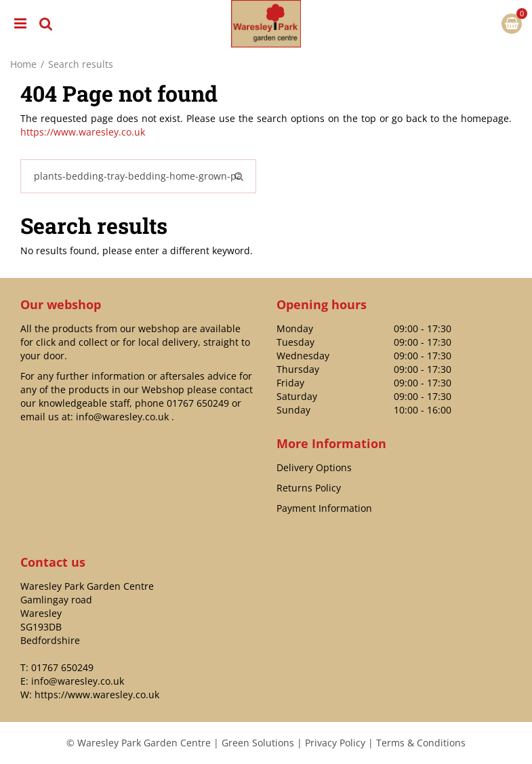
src (46, 24)
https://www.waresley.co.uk (83, 132)
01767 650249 (198, 403)
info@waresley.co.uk (122, 417)
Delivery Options (314, 467)
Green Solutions (258, 743)
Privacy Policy (335, 743)
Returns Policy (309, 488)
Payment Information (324, 508)
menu (20, 24)
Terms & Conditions (421, 743)
